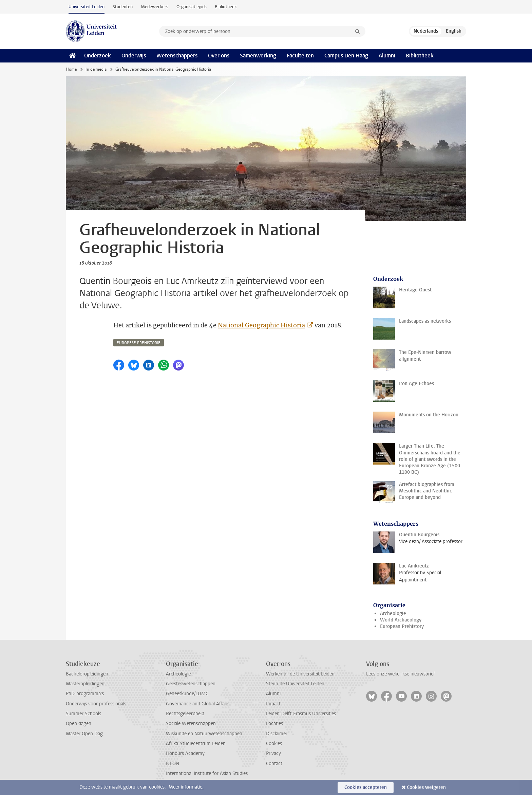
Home (71, 69)
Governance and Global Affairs (198, 704)
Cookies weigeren (426, 787)
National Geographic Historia (261, 325)
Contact (274, 764)
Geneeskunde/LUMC (187, 694)
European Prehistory (402, 626)
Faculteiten (300, 56)
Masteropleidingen (85, 684)
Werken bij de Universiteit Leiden (300, 674)
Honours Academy (185, 753)
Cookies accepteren (366, 787)
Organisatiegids (192, 7)
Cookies (274, 744)
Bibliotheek (226, 7)
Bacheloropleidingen (87, 674)
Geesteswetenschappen (191, 684)
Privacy (273, 753)
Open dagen (79, 724)
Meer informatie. (186, 787)
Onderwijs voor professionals (96, 704)
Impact (273, 704)
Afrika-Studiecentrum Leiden (196, 744)
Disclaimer (277, 734)
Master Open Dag (84, 734)
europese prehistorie (139, 343)
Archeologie (393, 613)
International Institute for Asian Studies (207, 773)
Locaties (274, 724)
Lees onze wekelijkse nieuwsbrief (401, 674)
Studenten (123, 7)
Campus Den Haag (346, 56)
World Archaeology (401, 620)
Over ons (219, 56)
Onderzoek (98, 56)
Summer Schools (83, 714)
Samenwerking (258, 56)
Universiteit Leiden (87, 7)
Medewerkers (155, 7)
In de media (96, 69)
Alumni (387, 56)
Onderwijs (134, 56)
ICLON (173, 764)
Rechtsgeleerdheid (185, 714)
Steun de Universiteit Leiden (295, 684)
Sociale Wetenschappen (191, 724)
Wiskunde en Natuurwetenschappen (204, 734)
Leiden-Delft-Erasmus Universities (301, 714)
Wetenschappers (177, 56)
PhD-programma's (85, 694)
